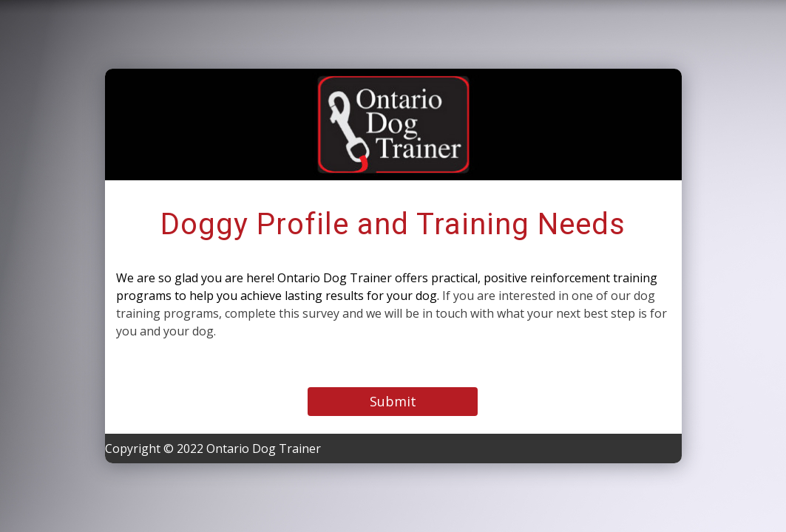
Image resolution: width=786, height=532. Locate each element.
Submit (393, 401)
